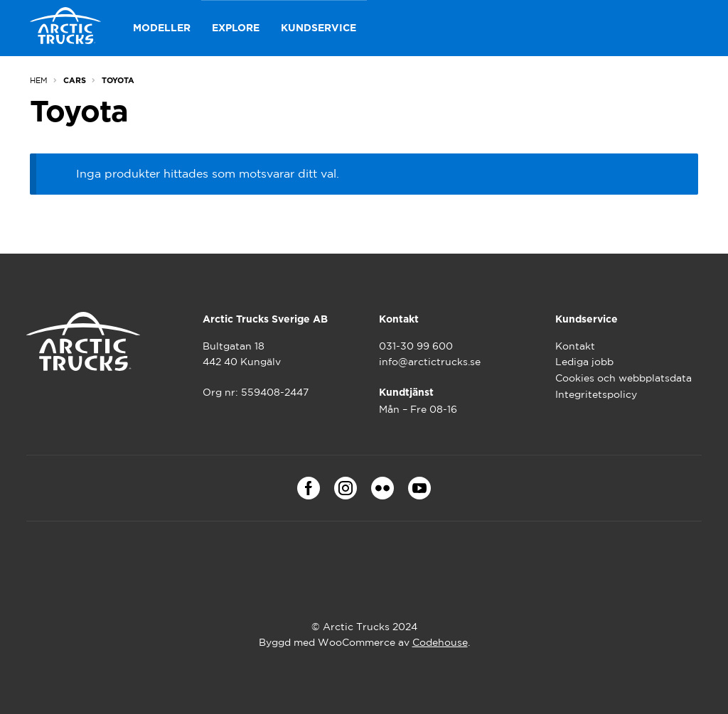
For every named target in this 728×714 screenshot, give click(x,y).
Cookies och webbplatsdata (623, 378)
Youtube (419, 488)
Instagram (346, 488)
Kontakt (575, 346)
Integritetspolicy (596, 394)
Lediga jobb (584, 362)
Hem (39, 80)
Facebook (309, 488)
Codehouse (440, 642)
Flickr (382, 488)
